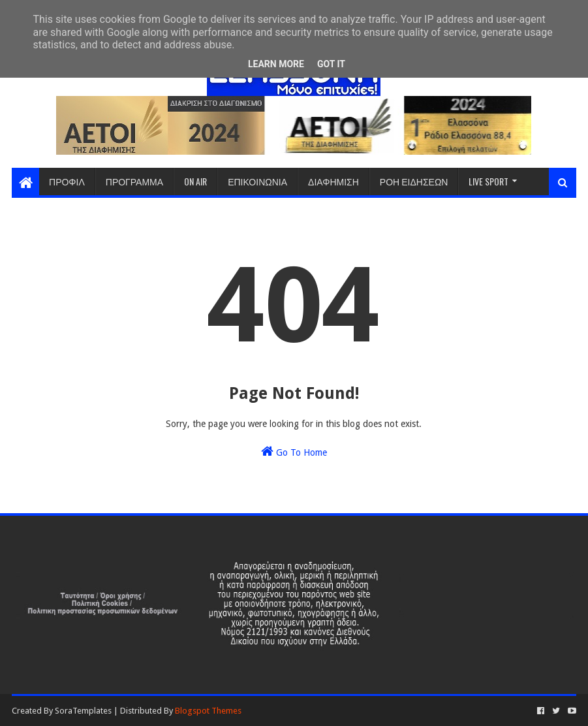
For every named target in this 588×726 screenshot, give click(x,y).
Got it (331, 64)
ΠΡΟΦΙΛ (67, 181)
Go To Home (294, 451)
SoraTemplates (83, 711)
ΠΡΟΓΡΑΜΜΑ (134, 181)
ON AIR (195, 181)
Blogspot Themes (208, 711)
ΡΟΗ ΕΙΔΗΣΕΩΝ (414, 181)
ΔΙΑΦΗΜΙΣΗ (333, 181)
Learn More (276, 64)
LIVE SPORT (488, 181)
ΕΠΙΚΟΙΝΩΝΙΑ (257, 181)
